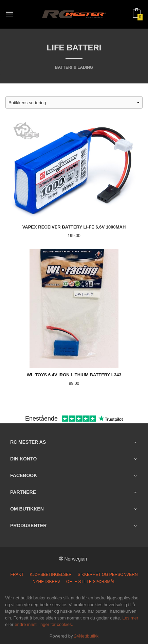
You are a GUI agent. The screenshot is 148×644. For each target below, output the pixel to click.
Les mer (130, 618)
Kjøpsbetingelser (51, 575)
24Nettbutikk (86, 636)
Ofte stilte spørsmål (91, 582)
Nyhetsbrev (46, 582)
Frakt (17, 575)
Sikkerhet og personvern (108, 575)
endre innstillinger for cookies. (44, 624)
